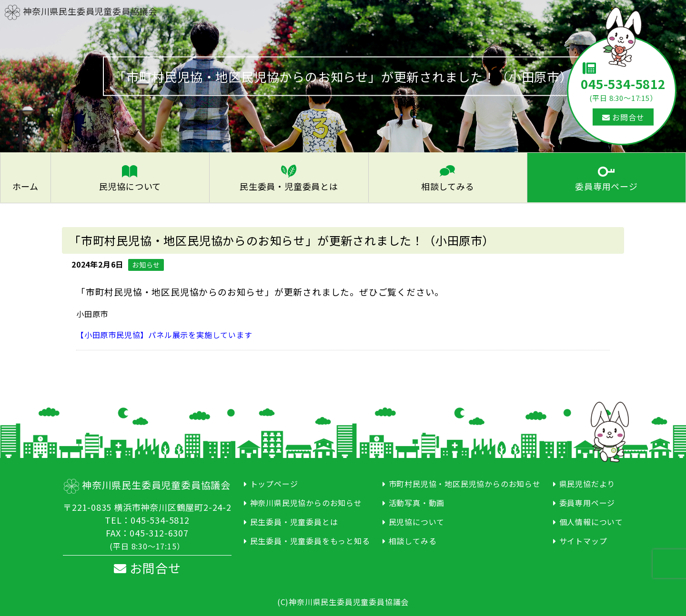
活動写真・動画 (417, 502)
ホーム (25, 186)
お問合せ (623, 117)
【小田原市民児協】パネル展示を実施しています (164, 334)
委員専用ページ (606, 186)
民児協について (130, 186)
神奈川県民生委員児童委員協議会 (81, 11)
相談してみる (448, 186)
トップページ (274, 483)
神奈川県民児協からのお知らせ (306, 502)
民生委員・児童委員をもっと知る (310, 540)
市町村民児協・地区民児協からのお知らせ (465, 483)
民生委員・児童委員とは (289, 186)
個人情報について (591, 521)
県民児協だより (587, 483)
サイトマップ (583, 540)
